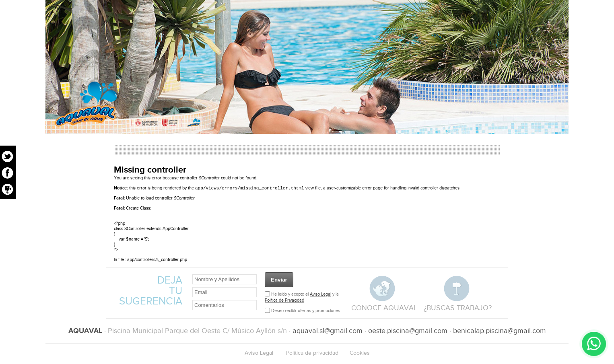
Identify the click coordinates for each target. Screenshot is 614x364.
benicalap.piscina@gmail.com (500, 332)
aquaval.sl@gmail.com (328, 332)
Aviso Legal (320, 295)
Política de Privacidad (284, 301)
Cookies (360, 354)
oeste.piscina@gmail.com (408, 332)
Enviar (279, 281)
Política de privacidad (312, 354)
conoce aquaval (384, 309)
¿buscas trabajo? (458, 309)
